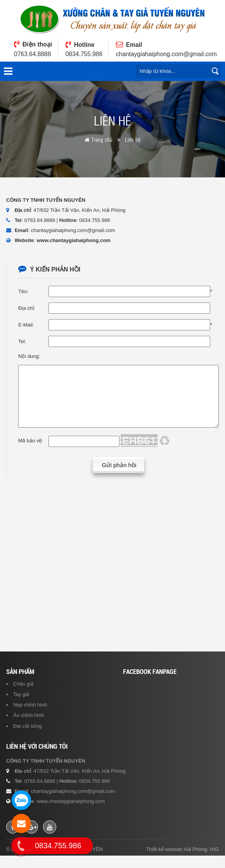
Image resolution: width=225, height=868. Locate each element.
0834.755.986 (84, 54)
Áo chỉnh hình (29, 728)
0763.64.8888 (32, 54)
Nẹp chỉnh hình (30, 717)
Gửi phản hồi (119, 477)
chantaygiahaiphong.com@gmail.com (166, 54)
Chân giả (23, 696)
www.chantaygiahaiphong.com (73, 240)
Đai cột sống (28, 738)
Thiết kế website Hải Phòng (177, 862)
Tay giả (21, 707)
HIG (214, 862)
